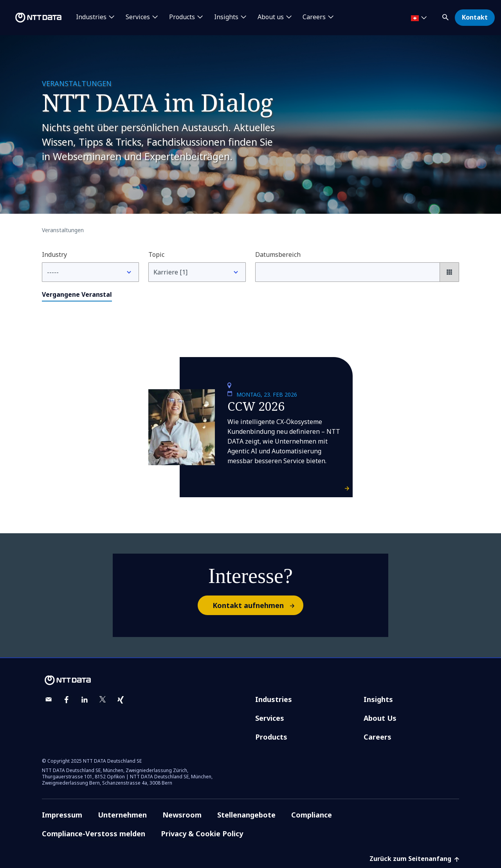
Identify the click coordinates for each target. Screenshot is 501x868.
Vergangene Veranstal (77, 294)
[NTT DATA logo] (32, 18)
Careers (378, 737)
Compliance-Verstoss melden (94, 834)
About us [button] (271, 17)
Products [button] (182, 17)
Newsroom (182, 815)
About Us (380, 718)
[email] (49, 700)
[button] (446, 16)
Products (271, 737)
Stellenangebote (246, 815)
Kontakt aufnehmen (258, 605)
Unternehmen (122, 815)
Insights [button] (226, 17)
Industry (54, 254)
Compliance (312, 815)
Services (270, 718)
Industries (274, 699)
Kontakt (475, 17)
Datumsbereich (278, 254)
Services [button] (138, 17)
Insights (378, 699)
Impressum (62, 815)
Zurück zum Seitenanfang (414, 859)
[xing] (121, 700)
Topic (156, 254)
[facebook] (67, 700)
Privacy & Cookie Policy (202, 834)
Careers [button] (314, 17)
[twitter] (103, 700)
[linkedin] (85, 700)
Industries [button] (91, 17)
